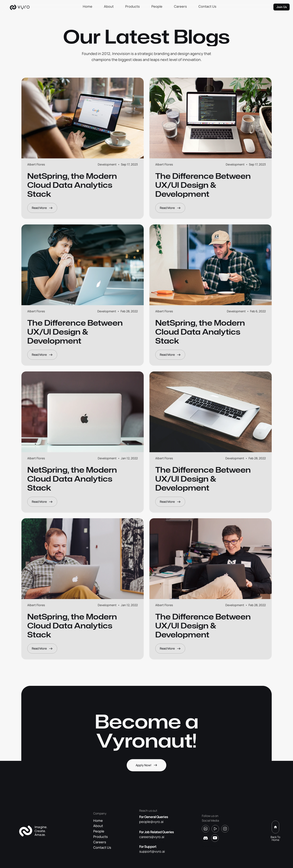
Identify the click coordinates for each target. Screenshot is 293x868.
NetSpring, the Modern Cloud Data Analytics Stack (73, 189)
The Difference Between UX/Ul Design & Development (204, 189)
